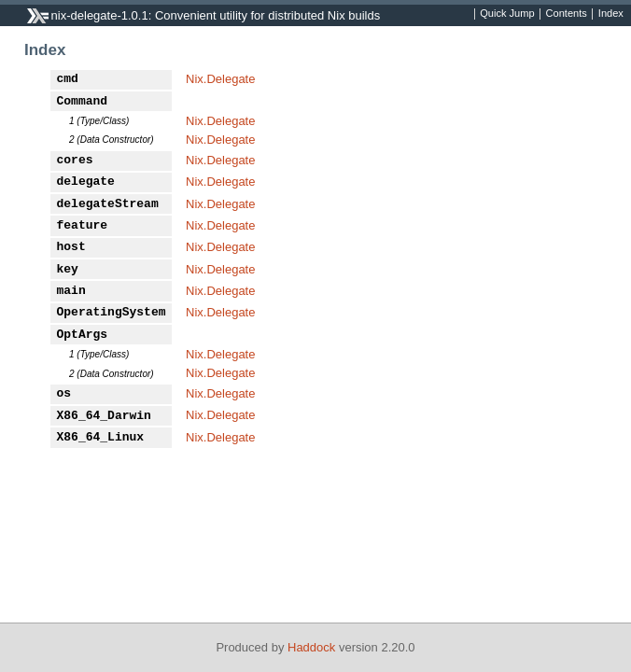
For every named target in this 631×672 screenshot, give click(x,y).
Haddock (311, 647)
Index (611, 14)
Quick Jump (507, 14)
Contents (567, 14)
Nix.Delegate (220, 79)
